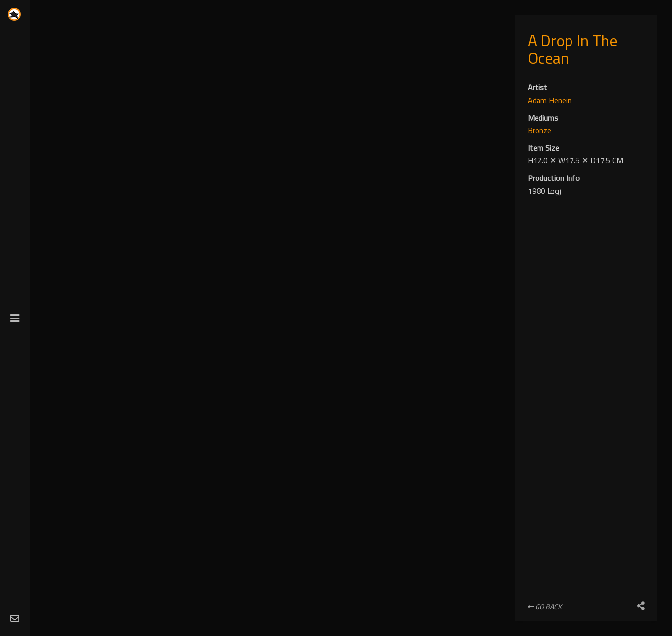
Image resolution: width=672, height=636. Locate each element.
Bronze (539, 130)
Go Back (545, 607)
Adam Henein (550, 100)
